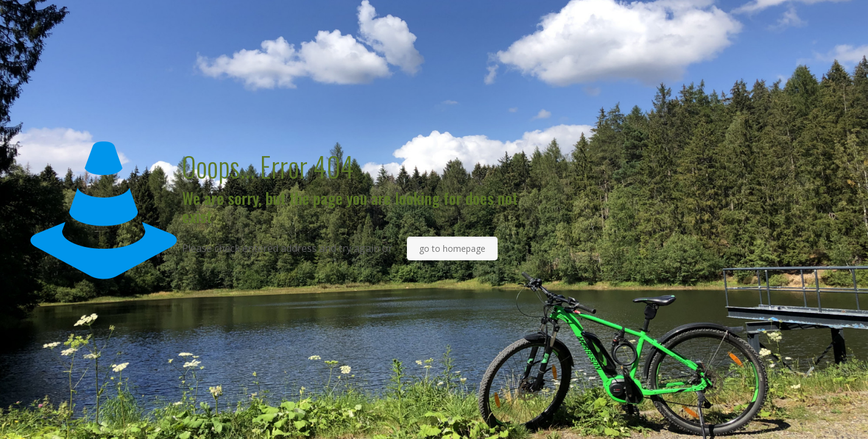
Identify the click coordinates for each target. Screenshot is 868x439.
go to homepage (452, 248)
